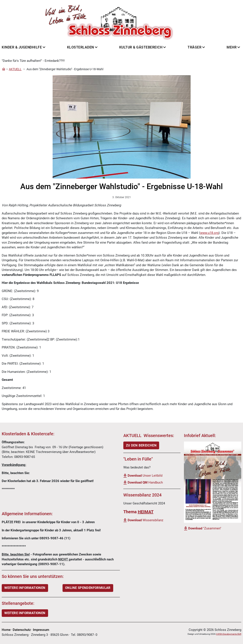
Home (6, 630)
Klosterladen (81, 47)
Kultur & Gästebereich (141, 47)
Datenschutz (22, 630)
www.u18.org (209, 233)
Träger (194, 47)
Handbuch (145, 482)
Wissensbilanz (145, 520)
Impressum (41, 630)
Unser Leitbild (145, 476)
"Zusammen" (205, 528)
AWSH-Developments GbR (229, 634)
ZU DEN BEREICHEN (141, 445)
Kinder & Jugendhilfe (22, 47)
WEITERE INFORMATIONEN (25, 588)
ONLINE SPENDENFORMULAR (88, 588)
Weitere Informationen (25, 613)
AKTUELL (15, 69)
